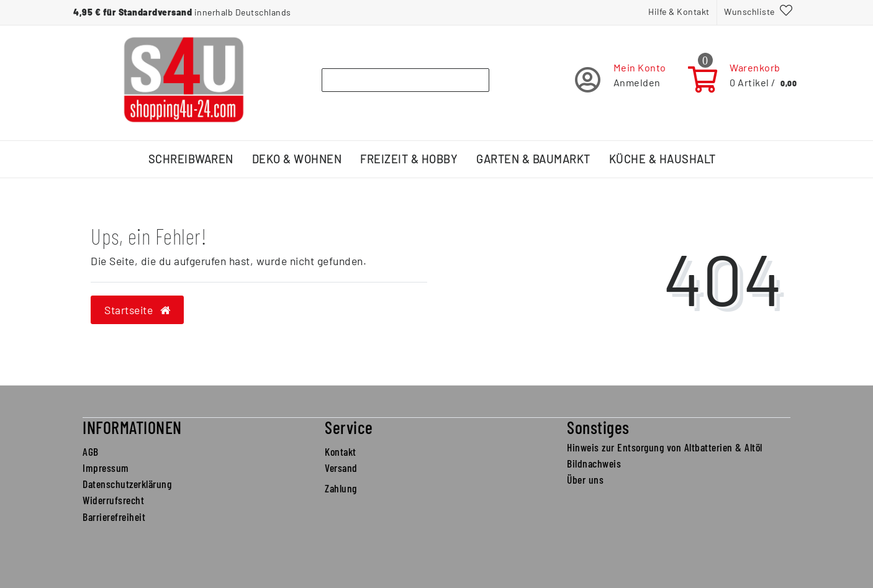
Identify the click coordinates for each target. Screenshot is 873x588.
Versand (341, 468)
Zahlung (341, 488)
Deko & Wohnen (297, 159)
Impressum (106, 468)
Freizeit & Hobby (409, 159)
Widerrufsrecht (113, 500)
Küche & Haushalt (663, 159)
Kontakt (341, 451)
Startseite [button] (137, 310)
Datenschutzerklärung (127, 484)
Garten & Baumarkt (533, 159)
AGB (91, 451)
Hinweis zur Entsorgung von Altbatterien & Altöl (665, 447)
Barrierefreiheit (114, 517)
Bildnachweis (594, 463)
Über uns (585, 479)
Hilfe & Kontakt (679, 11)
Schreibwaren (191, 159)
